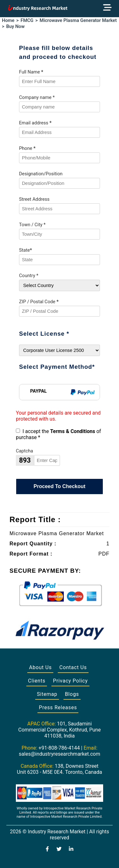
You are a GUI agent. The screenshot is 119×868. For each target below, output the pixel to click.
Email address (35, 123)
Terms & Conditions (73, 431)
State (26, 250)
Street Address (34, 199)
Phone (27, 148)
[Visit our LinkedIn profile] (71, 850)
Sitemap (47, 694)
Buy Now (16, 26)
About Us (40, 667)
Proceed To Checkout (60, 486)
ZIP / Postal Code (39, 302)
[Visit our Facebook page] (47, 850)
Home (8, 20)
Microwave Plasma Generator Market (78, 20)
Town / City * (32, 225)
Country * (29, 276)
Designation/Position (41, 174)
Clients (37, 681)
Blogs (72, 694)
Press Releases (58, 707)
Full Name (31, 72)
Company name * (37, 97)
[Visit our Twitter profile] (59, 850)
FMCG (27, 20)
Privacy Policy (70, 681)
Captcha (24, 451)
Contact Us (73, 667)
